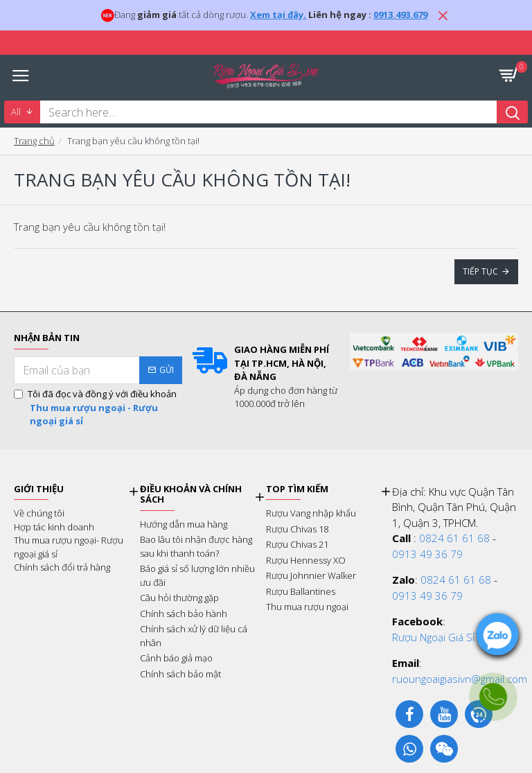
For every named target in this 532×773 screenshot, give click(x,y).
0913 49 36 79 (427, 554)
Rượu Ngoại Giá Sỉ (433, 637)
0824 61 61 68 (454, 538)
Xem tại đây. (278, 15)
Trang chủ (34, 141)
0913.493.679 (400, 15)
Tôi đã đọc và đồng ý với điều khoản (98, 408)
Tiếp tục (480, 271)
